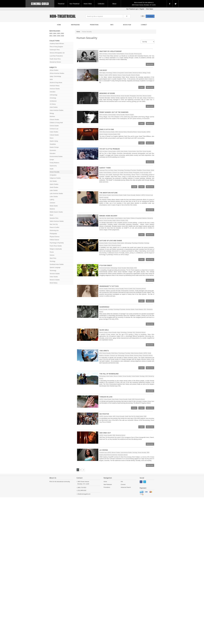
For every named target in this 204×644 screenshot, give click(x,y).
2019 (59, 36)
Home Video (88, 4)
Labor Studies (54, 190)
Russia (52, 252)
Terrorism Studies (55, 274)
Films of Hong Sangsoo (56, 47)
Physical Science (55, 237)
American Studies (55, 89)
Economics (53, 150)
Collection (101, 4)
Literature (52, 203)
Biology (52, 113)
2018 (63, 36)
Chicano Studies (54, 120)
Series (134, 408)
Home (59, 25)
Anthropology (53, 95)
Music (51, 215)
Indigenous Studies (55, 178)
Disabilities (53, 144)
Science (52, 255)
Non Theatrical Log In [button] (132, 9)
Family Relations (54, 163)
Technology (53, 271)
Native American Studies (57, 221)
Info (112, 25)
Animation (53, 92)
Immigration (53, 175)
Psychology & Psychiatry (57, 243)
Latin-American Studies (56, 194)
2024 (55, 33)
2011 (145, 309)
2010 (101, 353)
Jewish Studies (54, 187)
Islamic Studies (54, 184)
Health (52, 169)
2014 (110, 245)
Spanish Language (55, 267)
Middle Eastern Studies (56, 212)
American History (55, 86)
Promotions (94, 25)
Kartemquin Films (55, 50)
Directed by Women (55, 62)
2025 (51, 33)
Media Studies (54, 206)
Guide (134, 187)
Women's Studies (55, 280)
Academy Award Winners (57, 44)
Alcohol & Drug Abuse (56, 83)
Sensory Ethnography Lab (57, 53)
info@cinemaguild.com (84, 494)
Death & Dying (54, 141)
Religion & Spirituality (56, 249)
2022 (63, 33)
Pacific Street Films (55, 59)
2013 (135, 268)
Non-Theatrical (74, 4)
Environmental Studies (56, 157)
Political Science (54, 240)
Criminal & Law (54, 129)
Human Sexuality (55, 172)
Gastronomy (53, 166)
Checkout (150, 16)
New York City (54, 224)
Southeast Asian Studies (57, 264)
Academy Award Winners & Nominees (108, 455)
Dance (52, 138)
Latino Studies (54, 197)
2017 (150, 173)
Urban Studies (54, 277)
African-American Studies (57, 73)
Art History (53, 104)
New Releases (75, 25)
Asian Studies (54, 107)
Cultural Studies (54, 135)
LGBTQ (52, 200)
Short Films (53, 258)
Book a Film (127, 25)
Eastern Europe (54, 147)
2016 (101, 195)
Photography (53, 234)
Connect (144, 25)
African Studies (54, 70)
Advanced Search (126, 487)
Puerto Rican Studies (56, 246)
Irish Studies (53, 181)
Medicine (52, 209)
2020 (55, 36)
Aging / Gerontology (55, 76)
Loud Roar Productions (56, 56)
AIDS (51, 79)
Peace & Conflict (54, 227)
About (114, 4)
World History (54, 283)
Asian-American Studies (57, 110)
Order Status (149, 9)
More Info (150, 64)
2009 (133, 399)
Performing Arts (54, 231)
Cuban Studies (54, 132)
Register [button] (142, 9)
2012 (134, 289)
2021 (51, 36)
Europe (52, 160)
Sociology (52, 261)
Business (52, 116)
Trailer (141, 87)
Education (53, 153)
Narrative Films (54, 218)
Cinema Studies (54, 126)
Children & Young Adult (56, 123)
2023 (59, 33)
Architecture (53, 101)
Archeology (53, 98)
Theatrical (61, 4)
